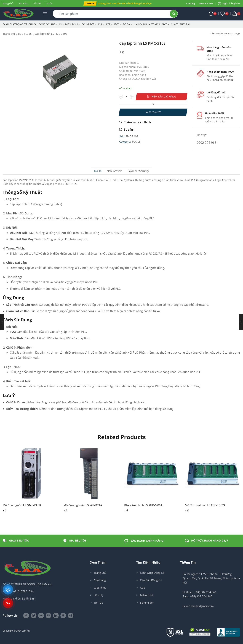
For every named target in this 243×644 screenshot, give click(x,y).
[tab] (98, 171)
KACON (165, 24)
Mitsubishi (73, 24)
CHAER (175, 24)
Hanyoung (140, 24)
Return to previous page (226, 33)
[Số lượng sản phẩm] (126, 97)
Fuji (101, 24)
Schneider (89, 24)
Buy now (155, 112)
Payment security (138, 171)
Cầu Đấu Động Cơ (39, 24)
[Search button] (174, 14)
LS (61, 24)
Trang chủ (8, 3)
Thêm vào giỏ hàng (163, 97)
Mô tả (98, 171)
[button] (90, 3)
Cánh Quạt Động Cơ (15, 24)
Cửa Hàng (23, 3)
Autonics (154, 24)
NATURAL (185, 24)
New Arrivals (115, 171)
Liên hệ (37, 3)
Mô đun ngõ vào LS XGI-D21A (83, 505)
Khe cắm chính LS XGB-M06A (143, 505)
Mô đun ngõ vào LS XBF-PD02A (205, 505)
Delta (127, 24)
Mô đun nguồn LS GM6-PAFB (22, 505)
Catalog (191, 3)
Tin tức (49, 3)
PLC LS (28, 34)
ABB (54, 24)
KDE (109, 24)
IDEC (118, 24)
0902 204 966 (206, 3)
